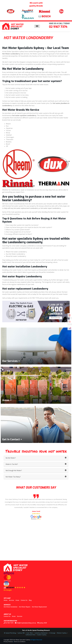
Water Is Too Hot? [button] (36, 464)
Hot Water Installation (10, 607)
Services (11, 600)
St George (52, 633)
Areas (17, 600)
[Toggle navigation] (37, 26)
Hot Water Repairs (25, 607)
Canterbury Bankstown (41, 633)
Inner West (30, 633)
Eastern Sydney (42, 635)
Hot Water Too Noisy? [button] (36, 477)
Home (5, 600)
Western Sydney (62, 633)
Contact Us (24, 600)
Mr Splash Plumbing (10, 633)
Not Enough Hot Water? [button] (36, 471)
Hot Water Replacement (39, 607)
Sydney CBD (21, 633)
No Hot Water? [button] (36, 458)
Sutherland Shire (31, 635)
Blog (30, 600)
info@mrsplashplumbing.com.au (25, 623)
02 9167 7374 (58, 27)
